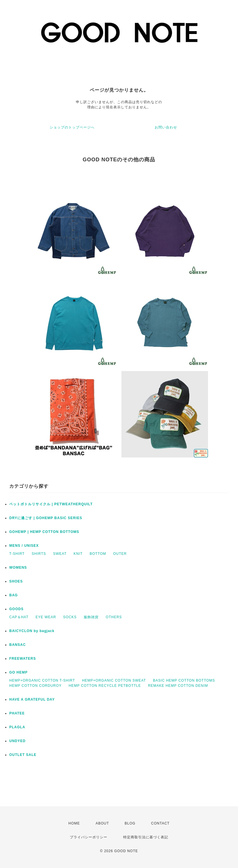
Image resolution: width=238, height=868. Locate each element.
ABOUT (102, 823)
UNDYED (17, 741)
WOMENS (18, 568)
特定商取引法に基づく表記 (146, 837)
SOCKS (70, 617)
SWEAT (60, 554)
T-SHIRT (17, 554)
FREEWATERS (23, 659)
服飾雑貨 (91, 617)
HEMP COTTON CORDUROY (35, 686)
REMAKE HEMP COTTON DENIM (178, 686)
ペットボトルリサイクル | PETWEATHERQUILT (51, 504)
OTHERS (114, 617)
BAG (14, 595)
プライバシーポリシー (89, 837)
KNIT (78, 554)
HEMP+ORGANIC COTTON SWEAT (114, 680)
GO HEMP (18, 672)
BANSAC (17, 645)
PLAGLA (17, 727)
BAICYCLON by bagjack (32, 631)
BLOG (130, 823)
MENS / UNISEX (24, 546)
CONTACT (160, 823)
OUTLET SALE (23, 755)
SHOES (16, 581)
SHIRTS (39, 554)
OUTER (120, 554)
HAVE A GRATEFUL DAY (32, 699)
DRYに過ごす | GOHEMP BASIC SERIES (46, 518)
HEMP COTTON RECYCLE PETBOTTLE (105, 686)
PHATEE (17, 713)
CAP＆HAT (19, 617)
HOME (74, 823)
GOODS (16, 609)
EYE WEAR (46, 617)
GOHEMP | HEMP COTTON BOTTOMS (44, 532)
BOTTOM (98, 554)
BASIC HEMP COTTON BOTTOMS (184, 680)
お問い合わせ (166, 127)
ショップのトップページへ (72, 127)
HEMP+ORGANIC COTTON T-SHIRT (42, 680)
